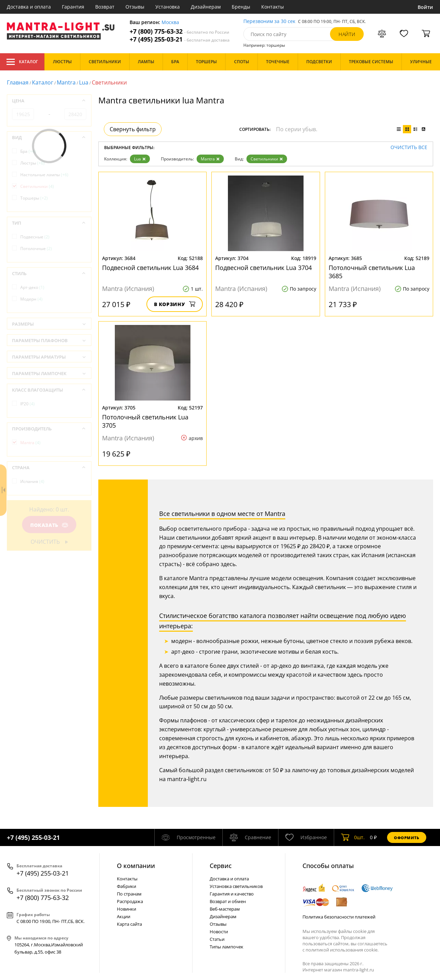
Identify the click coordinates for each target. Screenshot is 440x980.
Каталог (22, 62)
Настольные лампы (44, 175)
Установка (168, 7)
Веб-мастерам (225, 909)
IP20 (27, 404)
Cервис (221, 866)
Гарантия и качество (232, 894)
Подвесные (35, 237)
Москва (170, 22)
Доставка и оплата (29, 7)
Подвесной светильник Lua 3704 (263, 268)
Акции (124, 916)
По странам (129, 894)
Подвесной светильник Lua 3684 (150, 268)
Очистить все (409, 148)
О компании (136, 866)
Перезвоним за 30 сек (269, 21)
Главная (18, 82)
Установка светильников (236, 886)
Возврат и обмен (228, 901)
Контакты (273, 7)
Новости (219, 932)
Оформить (407, 838)
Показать (49, 525)
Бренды (241, 7)
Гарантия (73, 7)
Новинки (126, 909)
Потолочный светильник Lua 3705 (145, 421)
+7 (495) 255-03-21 (180, 39)
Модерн (31, 299)
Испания (32, 481)
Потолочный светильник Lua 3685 (372, 272)
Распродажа (130, 901)
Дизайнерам (206, 7)
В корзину (175, 304)
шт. (353, 837)
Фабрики (126, 886)
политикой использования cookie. (342, 950)
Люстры (32, 163)
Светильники (267, 159)
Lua (84, 82)
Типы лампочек (227, 947)
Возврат (105, 7)
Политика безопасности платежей (339, 917)
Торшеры (34, 198)
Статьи (217, 939)
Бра (28, 151)
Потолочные (36, 249)
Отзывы (135, 7)
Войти (425, 7)
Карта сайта (129, 924)
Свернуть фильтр (133, 129)
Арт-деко (32, 287)
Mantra (66, 82)
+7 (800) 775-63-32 (179, 31)
